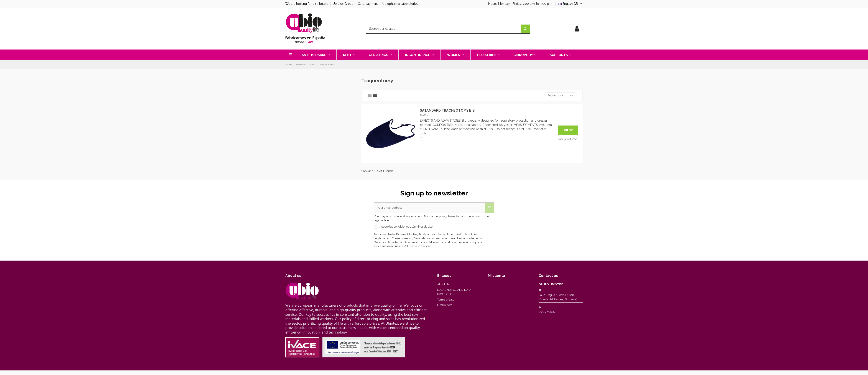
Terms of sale (446, 300)
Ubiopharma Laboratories (400, 4)
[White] (421, 139)
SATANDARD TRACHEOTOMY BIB (447, 111)
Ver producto (568, 139)
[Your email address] (429, 208)
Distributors (445, 306)
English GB (570, 4)
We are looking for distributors (307, 4)
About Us (443, 285)
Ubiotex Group (344, 4)
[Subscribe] (489, 208)
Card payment (368, 4)
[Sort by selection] (554, 96)
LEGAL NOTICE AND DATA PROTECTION (454, 293)
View (568, 130)
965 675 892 (547, 312)
